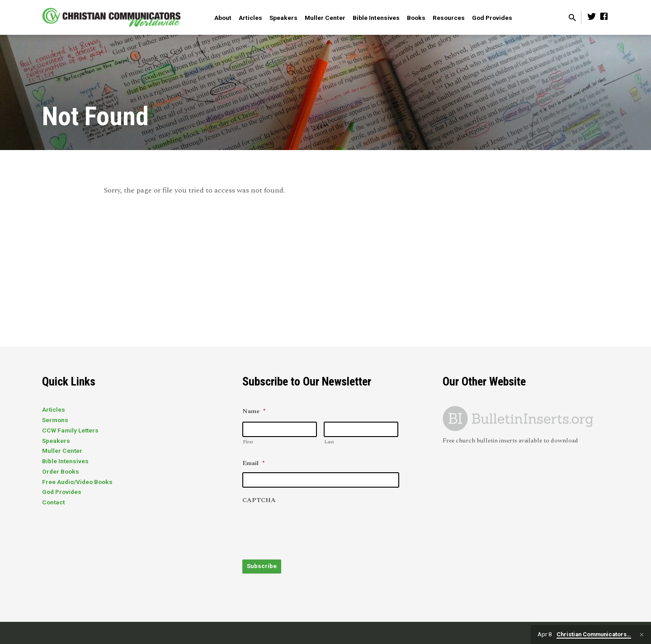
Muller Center (325, 18)
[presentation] (311, 527)
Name (254, 412)
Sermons (55, 420)
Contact (53, 502)
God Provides (492, 18)
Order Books (61, 471)
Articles (250, 18)
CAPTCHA (259, 501)
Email (253, 464)
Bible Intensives (376, 18)
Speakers (283, 18)
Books (416, 18)
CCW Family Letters (70, 430)
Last (329, 442)
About (223, 18)
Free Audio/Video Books (77, 482)
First (248, 442)
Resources (449, 18)
